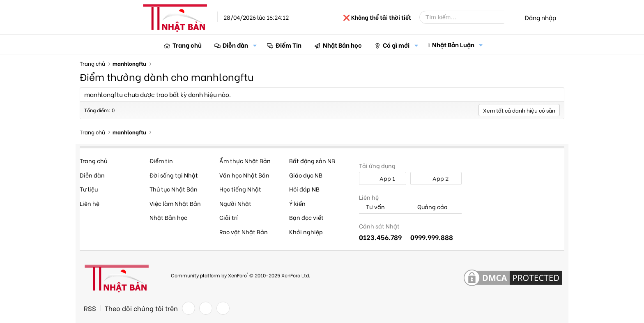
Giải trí (229, 217)
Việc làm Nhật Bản (175, 203)
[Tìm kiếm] (468, 17)
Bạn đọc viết (306, 217)
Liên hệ (90, 203)
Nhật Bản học (342, 45)
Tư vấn (372, 207)
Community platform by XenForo (240, 275)
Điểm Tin (289, 45)
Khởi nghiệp (306, 232)
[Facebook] (189, 308)
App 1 (383, 178)
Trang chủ (187, 45)
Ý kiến (297, 203)
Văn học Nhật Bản (244, 175)
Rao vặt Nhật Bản (244, 232)
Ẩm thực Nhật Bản (245, 160)
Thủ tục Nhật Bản (174, 189)
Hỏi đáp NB (304, 189)
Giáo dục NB (306, 175)
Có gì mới (396, 45)
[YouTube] (223, 308)
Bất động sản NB (312, 160)
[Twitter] (206, 308)
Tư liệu (89, 189)
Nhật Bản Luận (453, 44)
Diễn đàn (235, 45)
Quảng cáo (429, 207)
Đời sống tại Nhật (174, 175)
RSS (90, 308)
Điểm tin (161, 160)
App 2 (436, 178)
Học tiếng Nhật (240, 189)
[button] (255, 45)
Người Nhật (235, 203)
